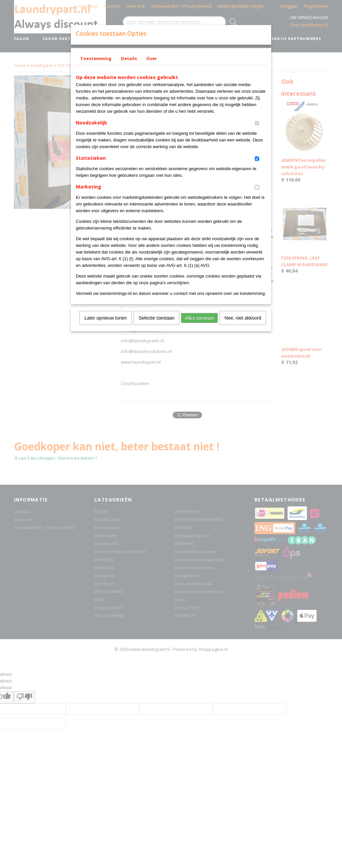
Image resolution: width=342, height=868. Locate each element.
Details (129, 58)
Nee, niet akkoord (243, 318)
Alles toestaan (199, 318)
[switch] (257, 123)
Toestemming (96, 58)
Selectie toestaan (156, 318)
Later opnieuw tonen (106, 318)
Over (152, 58)
